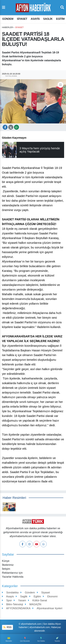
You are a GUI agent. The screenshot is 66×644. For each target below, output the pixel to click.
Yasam (20, 600)
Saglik (48, 19)
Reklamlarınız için (12, 573)
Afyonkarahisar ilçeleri (47, 608)
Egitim (60, 19)
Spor (7, 600)
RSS (8, 627)
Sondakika (10, 593)
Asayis (35, 19)
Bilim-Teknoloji (13, 604)
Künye (6, 561)
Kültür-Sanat (38, 600)
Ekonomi (50, 596)
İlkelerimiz (8, 565)
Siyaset (22, 19)
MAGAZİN (33, 604)
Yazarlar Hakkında (13, 577)
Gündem (8, 19)
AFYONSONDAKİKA (16, 608)
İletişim (6, 569)
